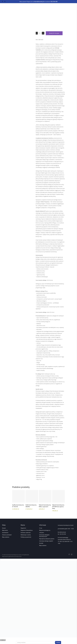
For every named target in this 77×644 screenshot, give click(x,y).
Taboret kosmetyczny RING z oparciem (45, 506)
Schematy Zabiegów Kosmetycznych (44, 536)
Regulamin (23, 528)
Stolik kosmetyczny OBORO (31, 506)
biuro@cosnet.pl (62, 532)
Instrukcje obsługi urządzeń (46, 541)
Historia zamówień (7, 535)
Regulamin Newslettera (27, 530)
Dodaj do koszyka (54, 33)
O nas (41, 528)
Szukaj (58, 642)
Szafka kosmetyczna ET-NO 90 (18, 506)
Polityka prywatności (26, 537)
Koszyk (4, 528)
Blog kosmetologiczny (45, 530)
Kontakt (41, 543)
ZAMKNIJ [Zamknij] (3, 640)
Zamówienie (5, 533)
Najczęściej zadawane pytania (47, 539)
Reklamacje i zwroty (26, 535)
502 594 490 (63, 534)
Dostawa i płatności (26, 533)
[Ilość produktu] (40, 33)
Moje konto (5, 530)
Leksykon (42, 533)
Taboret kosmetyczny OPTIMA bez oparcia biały (58, 507)
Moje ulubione (6, 537)
